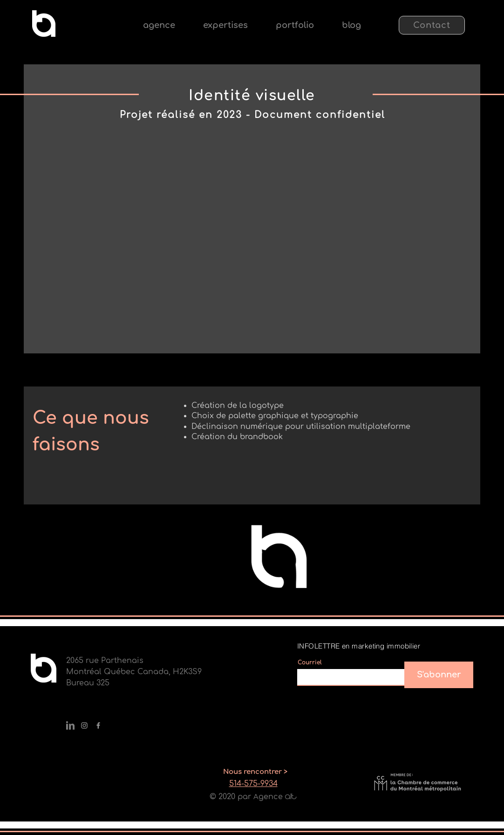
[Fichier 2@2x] (70, 725)
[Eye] (44, 24)
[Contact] (432, 25)
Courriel (310, 662)
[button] (225, 25)
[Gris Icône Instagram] (84, 725)
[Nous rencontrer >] (255, 772)
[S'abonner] (439, 675)
